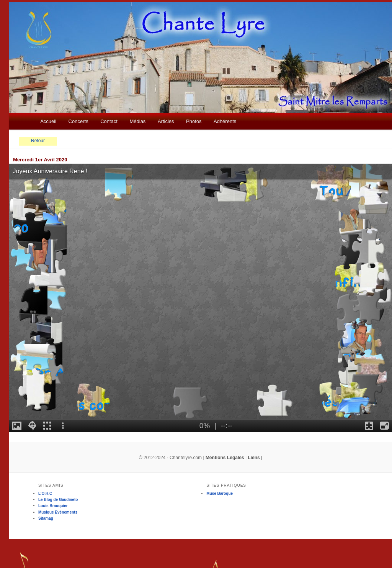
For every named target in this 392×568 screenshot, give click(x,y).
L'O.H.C (45, 493)
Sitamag (46, 518)
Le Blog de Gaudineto (58, 500)
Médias (137, 121)
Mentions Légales (225, 458)
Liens (254, 458)
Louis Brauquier (53, 506)
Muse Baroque (220, 493)
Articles (166, 121)
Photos (194, 121)
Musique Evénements (58, 512)
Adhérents (225, 121)
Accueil (48, 121)
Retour (38, 141)
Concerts (78, 121)
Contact (109, 121)
